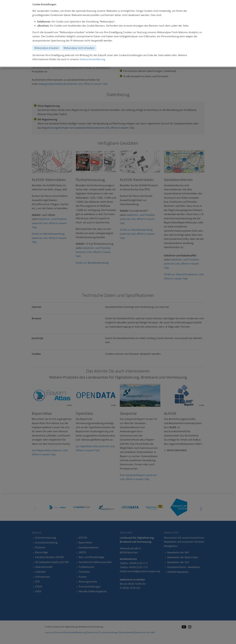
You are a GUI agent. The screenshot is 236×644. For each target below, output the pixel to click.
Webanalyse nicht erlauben (79, 48)
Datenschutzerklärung (92, 59)
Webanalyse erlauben (47, 48)
